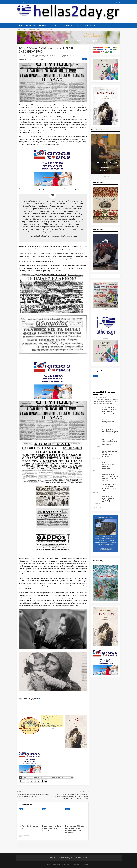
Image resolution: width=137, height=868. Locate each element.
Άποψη (106, 137)
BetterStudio (86, 864)
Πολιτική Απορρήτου (42, 2)
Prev (21, 837)
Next (26, 837)
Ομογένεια (43, 26)
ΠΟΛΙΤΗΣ (96, 376)
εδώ (40, 699)
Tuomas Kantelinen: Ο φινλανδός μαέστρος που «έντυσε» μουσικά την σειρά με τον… (106, 165)
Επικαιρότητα (56, 26)
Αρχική (21, 26)
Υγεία (80, 26)
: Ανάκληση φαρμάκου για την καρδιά (108, 421)
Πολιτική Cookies (54, 2)
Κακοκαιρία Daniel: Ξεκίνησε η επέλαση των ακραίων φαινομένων (110, 477)
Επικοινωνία (64, 2)
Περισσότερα (91, 26)
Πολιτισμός (69, 26)
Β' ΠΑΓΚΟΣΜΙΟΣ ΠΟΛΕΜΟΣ (41, 777)
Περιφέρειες (31, 26)
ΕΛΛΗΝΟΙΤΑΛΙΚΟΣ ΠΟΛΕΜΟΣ (56, 777)
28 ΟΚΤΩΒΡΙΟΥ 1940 (28, 777)
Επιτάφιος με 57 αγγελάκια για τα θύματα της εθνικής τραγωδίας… (110, 431)
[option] (106, 154)
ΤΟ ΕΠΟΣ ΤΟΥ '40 (69, 777)
